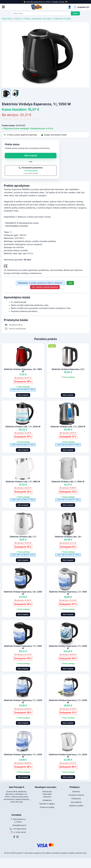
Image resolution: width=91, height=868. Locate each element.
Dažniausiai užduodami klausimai (47, 794)
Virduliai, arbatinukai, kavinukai (37, 19)
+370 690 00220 (31, 171)
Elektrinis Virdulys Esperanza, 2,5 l (68, 369)
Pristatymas (76, 799)
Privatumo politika (47, 807)
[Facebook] (14, 837)
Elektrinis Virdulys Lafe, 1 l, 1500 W (68, 482)
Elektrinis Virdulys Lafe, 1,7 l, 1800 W (23, 482)
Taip (70, 283)
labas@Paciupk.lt (19, 825)
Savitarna (76, 792)
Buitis (17, 19)
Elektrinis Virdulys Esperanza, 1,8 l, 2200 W (23, 593)
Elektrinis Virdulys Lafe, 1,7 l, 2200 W (23, 427)
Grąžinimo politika (76, 806)
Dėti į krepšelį (31, 156)
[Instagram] (17, 837)
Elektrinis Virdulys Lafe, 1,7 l (23, 537)
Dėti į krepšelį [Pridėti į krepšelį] (23, 395)
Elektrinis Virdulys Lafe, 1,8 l (68, 537)
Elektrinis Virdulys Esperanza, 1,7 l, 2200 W (68, 647)
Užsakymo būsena (76, 795)
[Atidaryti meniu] (3, 7)
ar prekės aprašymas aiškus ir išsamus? (40, 283)
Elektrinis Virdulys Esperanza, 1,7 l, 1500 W (68, 593)
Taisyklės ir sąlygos (47, 804)
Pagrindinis (7, 19)
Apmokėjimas (76, 802)
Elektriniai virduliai (63, 19)
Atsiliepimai (47, 800)
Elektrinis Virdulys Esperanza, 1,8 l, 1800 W (23, 370)
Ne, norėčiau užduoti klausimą (45, 287)
